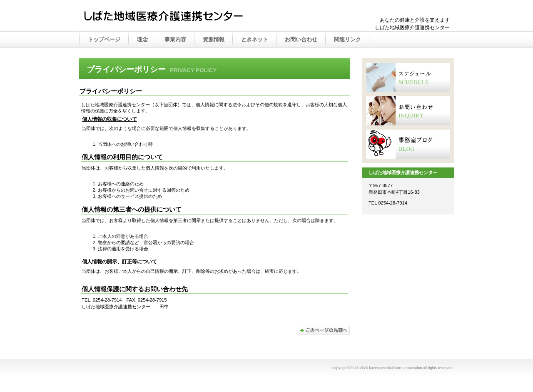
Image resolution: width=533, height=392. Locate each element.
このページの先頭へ (324, 330)
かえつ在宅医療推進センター (167, 16)
